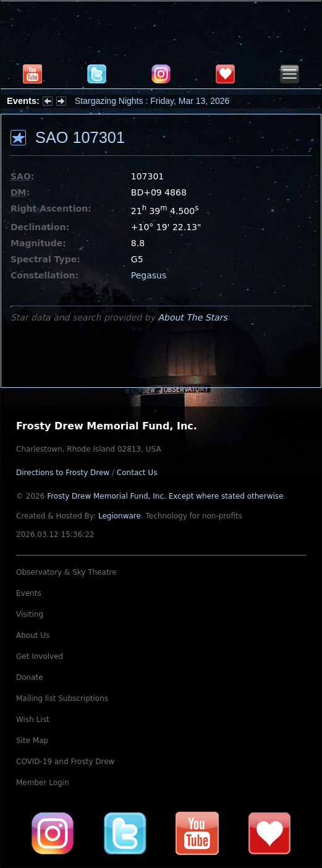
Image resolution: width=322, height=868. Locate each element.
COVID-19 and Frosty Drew (65, 762)
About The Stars (192, 317)
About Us (33, 635)
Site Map (32, 741)
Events (29, 593)
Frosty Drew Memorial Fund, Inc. (165, 496)
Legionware (120, 516)
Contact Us (137, 473)
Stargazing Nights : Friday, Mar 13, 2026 (152, 101)
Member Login (43, 783)
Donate (30, 677)
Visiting (30, 614)
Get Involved (40, 656)
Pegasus (149, 275)
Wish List (33, 720)
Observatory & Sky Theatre (66, 572)
